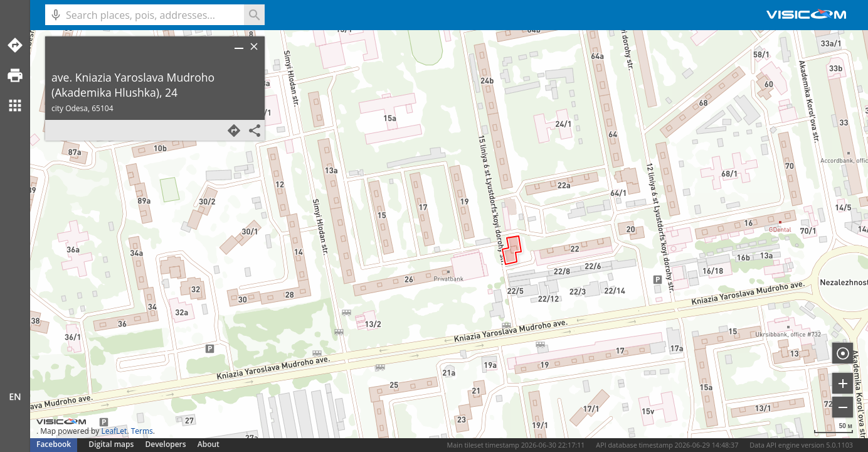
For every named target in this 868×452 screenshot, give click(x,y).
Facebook (54, 444)
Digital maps (112, 444)
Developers (166, 444)
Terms (142, 431)
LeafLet (114, 431)
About (209, 444)
